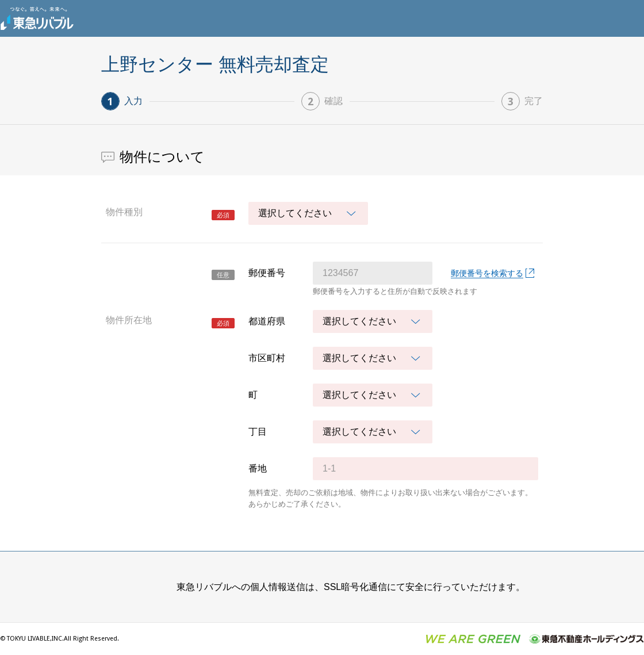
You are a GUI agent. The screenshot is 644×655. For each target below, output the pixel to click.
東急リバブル (37, 18)
